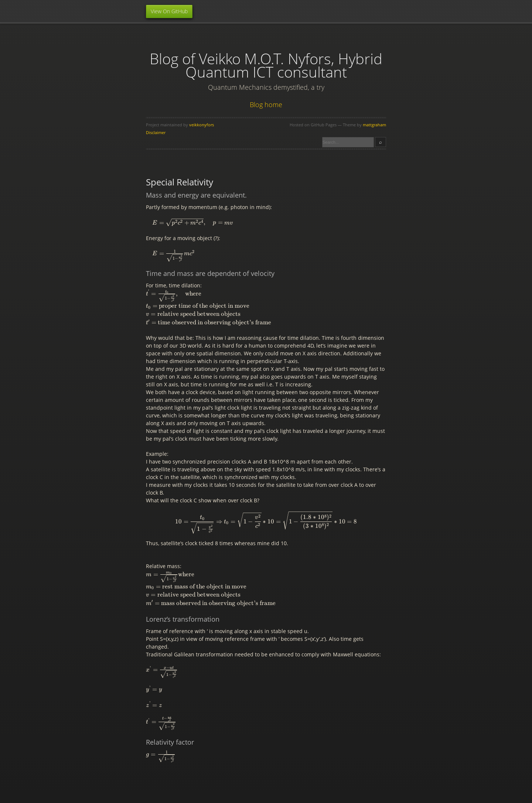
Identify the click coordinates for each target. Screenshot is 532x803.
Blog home (266, 105)
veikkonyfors (202, 125)
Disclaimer (156, 132)
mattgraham (374, 125)
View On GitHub (169, 11)
